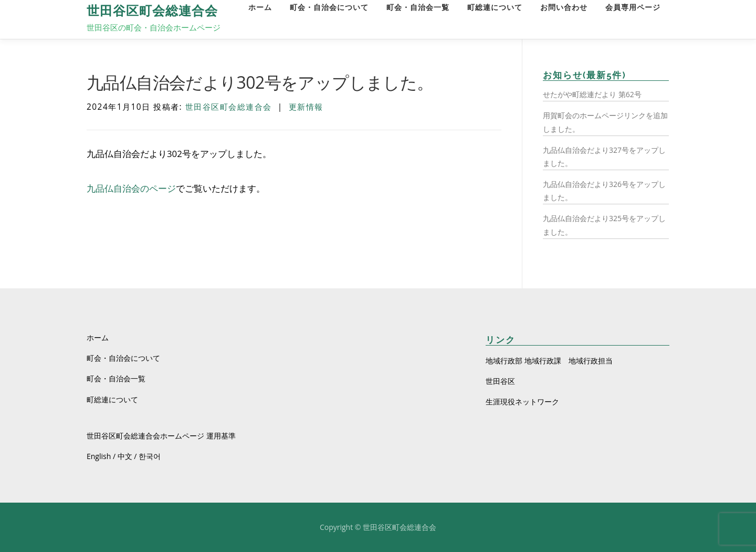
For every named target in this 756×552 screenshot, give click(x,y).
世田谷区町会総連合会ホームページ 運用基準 (161, 436)
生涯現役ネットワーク (522, 402)
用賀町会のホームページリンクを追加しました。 (605, 122)
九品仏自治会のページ (131, 188)
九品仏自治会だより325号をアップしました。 (604, 225)
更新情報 (306, 107)
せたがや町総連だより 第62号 (592, 94)
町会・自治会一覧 (418, 8)
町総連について (495, 8)
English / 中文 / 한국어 (124, 456)
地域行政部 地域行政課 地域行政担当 (549, 361)
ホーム (260, 8)
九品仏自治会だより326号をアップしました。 (604, 191)
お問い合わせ (564, 8)
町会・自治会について (329, 8)
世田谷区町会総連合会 (152, 11)
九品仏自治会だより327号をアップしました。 (604, 157)
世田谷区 (500, 381)
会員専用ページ (633, 8)
